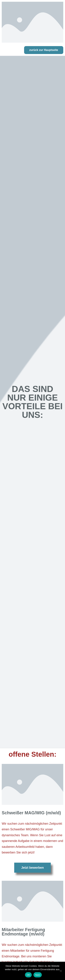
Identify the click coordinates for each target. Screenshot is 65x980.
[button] (44, 50)
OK (28, 975)
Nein (38, 975)
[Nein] (61, 971)
